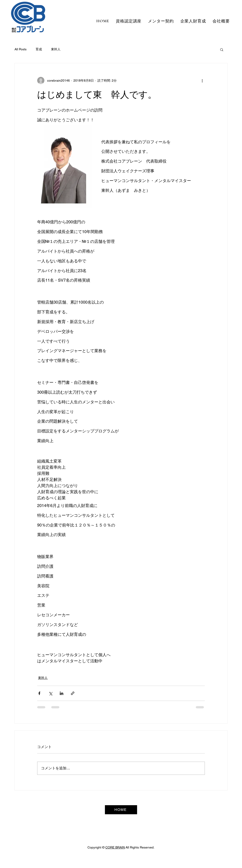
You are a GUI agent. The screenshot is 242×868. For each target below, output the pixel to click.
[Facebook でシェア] (39, 693)
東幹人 (56, 49)
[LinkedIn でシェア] (62, 693)
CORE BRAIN (115, 847)
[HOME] (121, 810)
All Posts (21, 49)
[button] (222, 49)
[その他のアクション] (202, 80)
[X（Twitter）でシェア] (50, 693)
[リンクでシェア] (73, 693)
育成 (39, 49)
